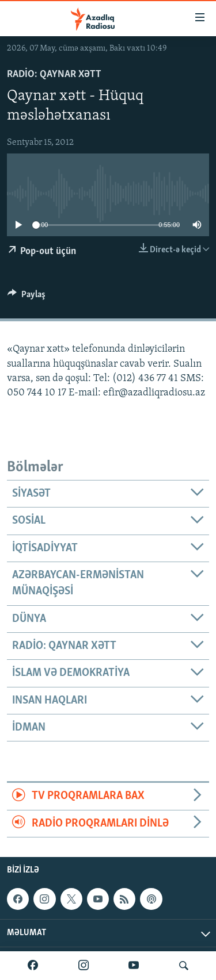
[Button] (26, 297)
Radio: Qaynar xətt (54, 74)
